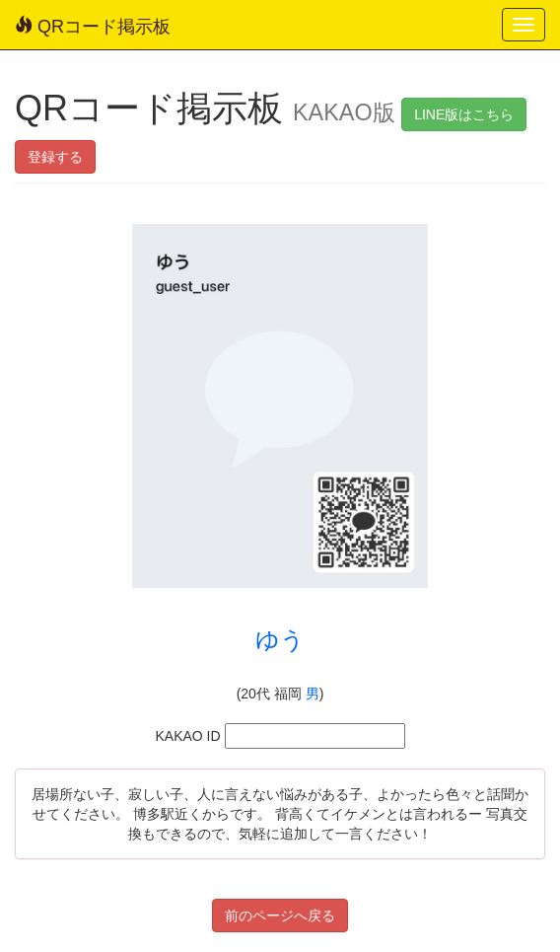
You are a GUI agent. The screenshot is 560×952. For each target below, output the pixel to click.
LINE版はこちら (464, 114)
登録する (55, 157)
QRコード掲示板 (93, 26)
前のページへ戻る (280, 915)
